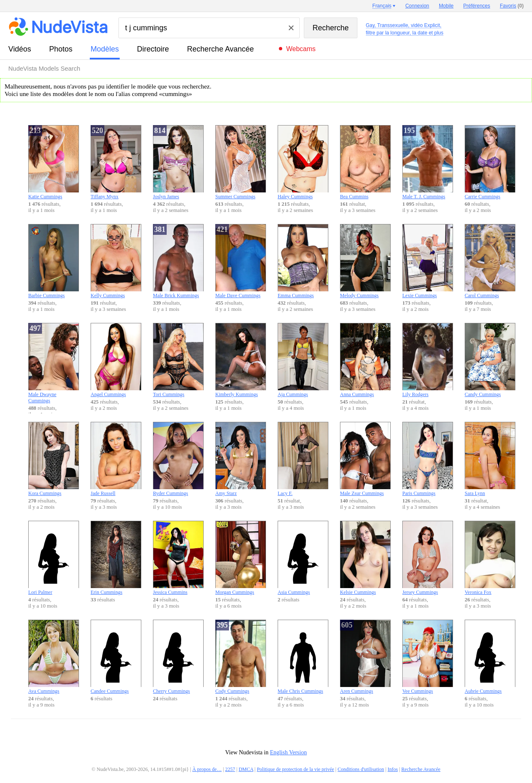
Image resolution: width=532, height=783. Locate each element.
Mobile (446, 6)
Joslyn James (178, 162)
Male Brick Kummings (178, 261)
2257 (230, 769)
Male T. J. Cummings (428, 162)
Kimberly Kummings (241, 360)
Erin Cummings (116, 558)
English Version (288, 752)
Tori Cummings (178, 360)
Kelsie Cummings (365, 558)
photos (61, 49)
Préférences (477, 6)
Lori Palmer (54, 558)
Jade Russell (116, 459)
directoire (153, 49)
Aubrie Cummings (490, 657)
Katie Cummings (54, 162)
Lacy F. (303, 459)
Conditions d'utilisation (361, 769)
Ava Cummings (54, 657)
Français (382, 6)
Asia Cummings (303, 558)
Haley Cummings (303, 162)
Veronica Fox (490, 558)
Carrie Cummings (490, 162)
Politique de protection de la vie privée (296, 769)
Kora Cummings (54, 459)
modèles (105, 49)
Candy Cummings (490, 360)
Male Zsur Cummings (365, 459)
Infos (393, 769)
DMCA (246, 769)
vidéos (20, 49)
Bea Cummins (365, 162)
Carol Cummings (490, 261)
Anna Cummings (365, 360)
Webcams (301, 49)
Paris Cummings (428, 459)
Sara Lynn (490, 459)
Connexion (417, 6)
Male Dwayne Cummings (54, 363)
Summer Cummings (241, 162)
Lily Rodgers (428, 360)
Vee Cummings (428, 657)
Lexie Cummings (428, 261)
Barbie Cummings (54, 261)
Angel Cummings (116, 360)
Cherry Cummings (178, 657)
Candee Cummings (116, 657)
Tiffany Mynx (116, 162)
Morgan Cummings (241, 558)
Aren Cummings (365, 657)
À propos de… (207, 769)
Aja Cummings (303, 360)
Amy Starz (241, 459)
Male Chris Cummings (303, 657)
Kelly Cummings (116, 261)
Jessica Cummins (178, 558)
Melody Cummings (365, 261)
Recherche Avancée (220, 49)
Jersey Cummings (428, 558)
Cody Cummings (241, 657)
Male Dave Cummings (241, 261)
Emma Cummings (303, 261)
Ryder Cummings (178, 459)
